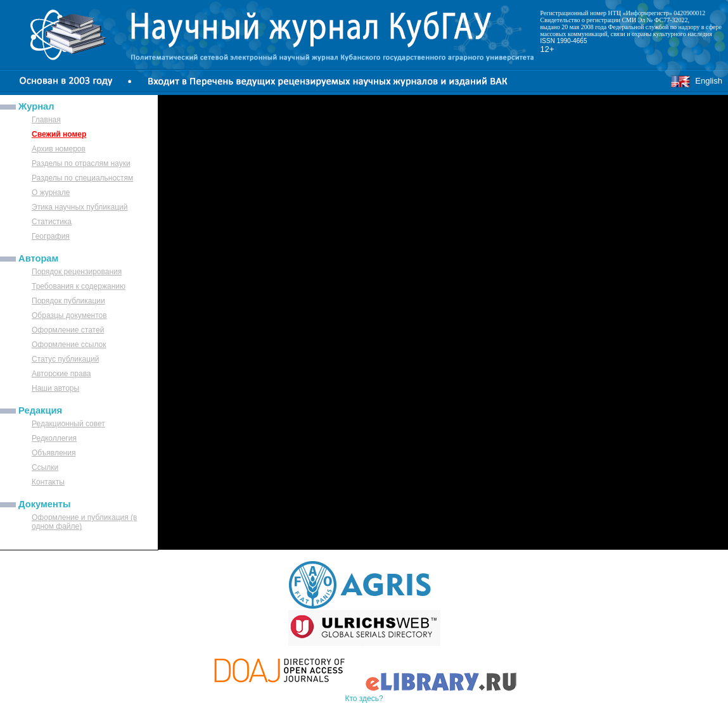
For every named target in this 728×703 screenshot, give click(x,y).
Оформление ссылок (69, 345)
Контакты (48, 482)
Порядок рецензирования (77, 272)
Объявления (54, 453)
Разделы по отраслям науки (81, 163)
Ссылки (45, 467)
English (696, 81)
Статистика (52, 222)
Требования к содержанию (79, 286)
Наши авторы (55, 388)
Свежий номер (59, 134)
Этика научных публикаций (80, 207)
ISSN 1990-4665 (564, 41)
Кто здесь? (364, 699)
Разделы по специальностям (82, 178)
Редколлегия (54, 438)
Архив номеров (59, 149)
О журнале (51, 193)
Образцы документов (69, 315)
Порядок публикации (68, 301)
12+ (547, 49)
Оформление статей (68, 330)
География (51, 236)
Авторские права (61, 374)
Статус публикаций (65, 359)
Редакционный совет (68, 424)
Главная (46, 120)
